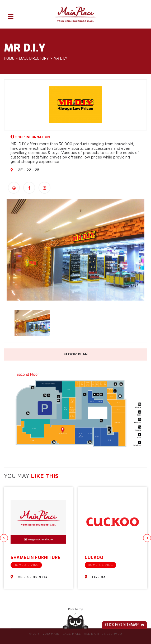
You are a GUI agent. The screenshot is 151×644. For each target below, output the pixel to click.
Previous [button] (4, 538)
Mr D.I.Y (60, 59)
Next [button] (147, 538)
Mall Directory (34, 59)
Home (9, 59)
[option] (76, 250)
